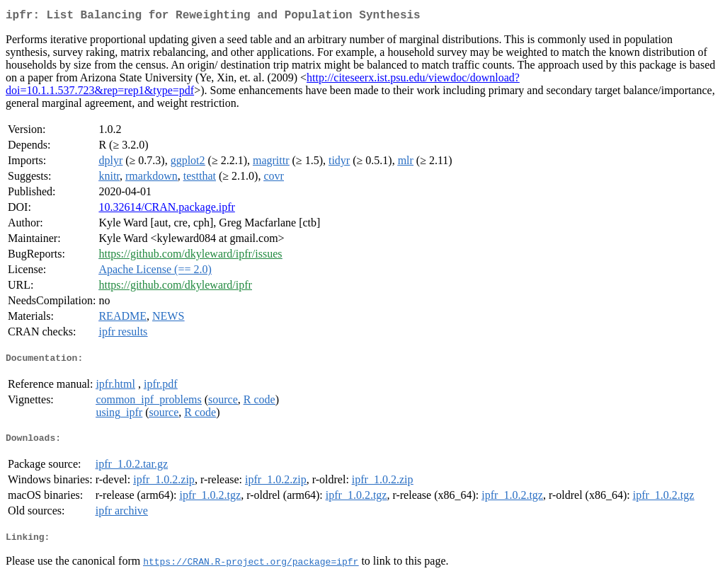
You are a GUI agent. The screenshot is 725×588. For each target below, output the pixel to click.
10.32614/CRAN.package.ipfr (166, 210)
